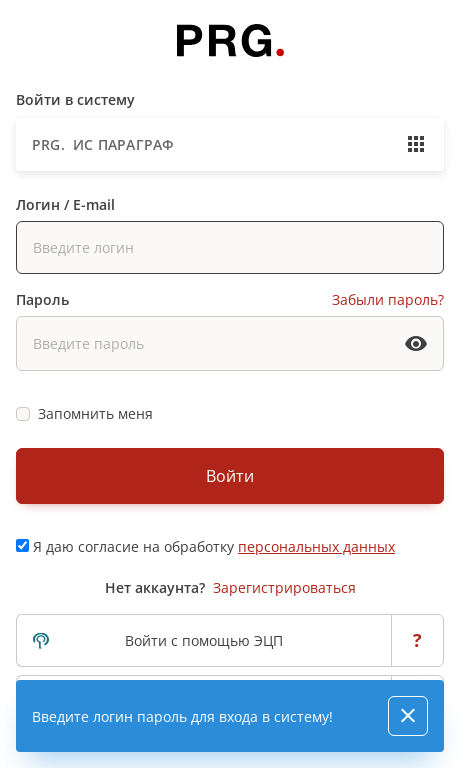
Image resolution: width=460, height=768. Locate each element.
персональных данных (316, 546)
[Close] (408, 716)
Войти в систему (75, 99)
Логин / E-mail (65, 204)
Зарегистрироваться (284, 587)
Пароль (42, 299)
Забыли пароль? (388, 299)
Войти (230, 476)
